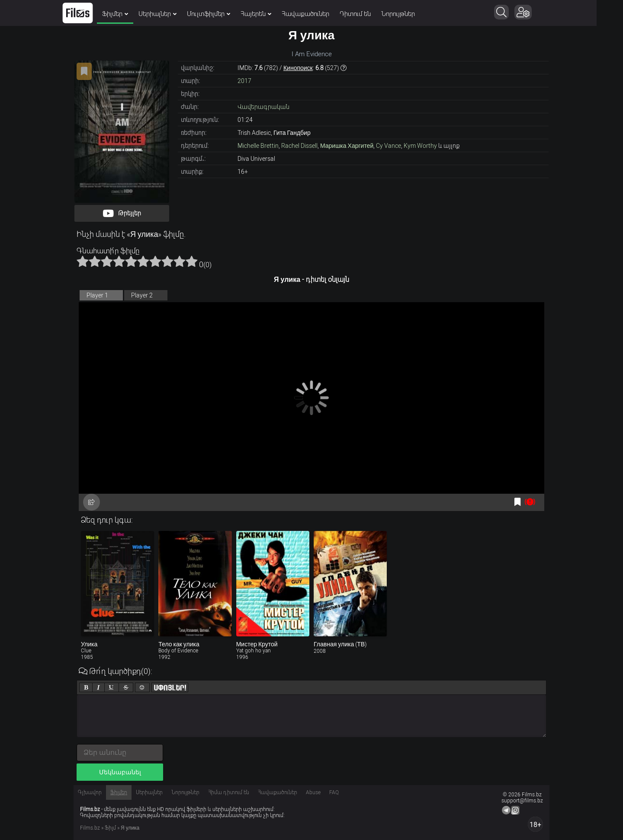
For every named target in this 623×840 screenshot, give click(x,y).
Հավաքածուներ (319, 14)
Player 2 (142, 295)
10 (192, 261)
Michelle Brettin (258, 146)
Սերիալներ (171, 14)
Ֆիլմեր (128, 14)
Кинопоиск (298, 68)
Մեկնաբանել (120, 772)
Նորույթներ (411, 14)
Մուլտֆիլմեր (222, 14)
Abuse (313, 792)
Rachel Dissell (299, 146)
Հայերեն (269, 14)
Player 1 (97, 295)
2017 (244, 81)
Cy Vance (389, 146)
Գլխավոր (90, 792)
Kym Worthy (420, 146)
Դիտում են (369, 14)
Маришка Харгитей (347, 146)
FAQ (334, 792)
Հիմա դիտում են (229, 792)
